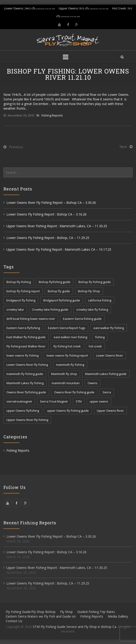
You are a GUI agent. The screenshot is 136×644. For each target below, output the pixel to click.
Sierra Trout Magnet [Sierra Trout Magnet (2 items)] (54, 401)
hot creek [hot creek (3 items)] (95, 346)
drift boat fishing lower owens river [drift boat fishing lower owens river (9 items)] (31, 319)
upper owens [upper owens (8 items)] (99, 401)
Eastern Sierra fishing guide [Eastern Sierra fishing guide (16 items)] (82, 319)
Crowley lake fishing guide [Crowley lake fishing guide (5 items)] (50, 309)
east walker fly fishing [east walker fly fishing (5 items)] (109, 328)
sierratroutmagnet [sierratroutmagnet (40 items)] (19, 401)
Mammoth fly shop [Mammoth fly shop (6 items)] (64, 374)
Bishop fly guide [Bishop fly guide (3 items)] (59, 291)
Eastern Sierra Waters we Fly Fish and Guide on (41, 616)
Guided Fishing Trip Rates (96, 612)
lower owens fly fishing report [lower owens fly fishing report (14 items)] (67, 355)
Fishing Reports (52, 115)
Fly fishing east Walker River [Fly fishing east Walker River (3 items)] (26, 346)
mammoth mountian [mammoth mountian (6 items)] (66, 383)
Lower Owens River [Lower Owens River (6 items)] (110, 355)
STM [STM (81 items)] (79, 401)
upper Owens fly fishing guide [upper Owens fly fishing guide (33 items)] (68, 411)
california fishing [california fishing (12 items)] (100, 300)
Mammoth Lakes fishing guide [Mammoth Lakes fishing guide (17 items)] (106, 374)
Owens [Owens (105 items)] (93, 383)
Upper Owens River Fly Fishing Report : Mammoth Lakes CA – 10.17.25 (59, 249)
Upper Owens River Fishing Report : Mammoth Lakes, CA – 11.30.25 (57, 226)
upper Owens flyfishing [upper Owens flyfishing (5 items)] (23, 411)
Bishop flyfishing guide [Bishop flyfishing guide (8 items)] (55, 282)
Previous (16, 147)
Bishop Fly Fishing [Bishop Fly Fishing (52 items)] (19, 282)
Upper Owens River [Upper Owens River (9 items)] (110, 411)
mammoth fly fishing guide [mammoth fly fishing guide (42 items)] (25, 374)
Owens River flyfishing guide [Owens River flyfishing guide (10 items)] (26, 392)
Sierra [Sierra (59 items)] (107, 392)
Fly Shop (66, 612)
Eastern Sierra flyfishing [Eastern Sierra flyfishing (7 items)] (23, 328)
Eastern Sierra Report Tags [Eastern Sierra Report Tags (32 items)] (67, 328)
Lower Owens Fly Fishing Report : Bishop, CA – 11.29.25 (48, 238)
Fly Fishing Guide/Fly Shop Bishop (31, 612)
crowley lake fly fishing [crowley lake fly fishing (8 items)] (92, 309)
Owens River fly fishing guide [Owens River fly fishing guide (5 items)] (74, 392)
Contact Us (14, 621)
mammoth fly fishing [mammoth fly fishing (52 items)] (70, 365)
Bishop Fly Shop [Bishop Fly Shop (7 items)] (89, 291)
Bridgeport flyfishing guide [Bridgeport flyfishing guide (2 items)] (62, 300)
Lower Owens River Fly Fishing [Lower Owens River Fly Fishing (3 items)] (27, 365)
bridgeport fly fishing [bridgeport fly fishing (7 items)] (21, 300)
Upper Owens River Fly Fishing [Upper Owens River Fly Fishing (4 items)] (27, 420)
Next (123, 147)
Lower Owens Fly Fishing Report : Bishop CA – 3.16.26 (46, 214)
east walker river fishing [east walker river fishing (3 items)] (70, 337)
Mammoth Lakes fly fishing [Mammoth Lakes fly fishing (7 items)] (25, 383)
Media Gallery (118, 616)
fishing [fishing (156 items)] (100, 337)
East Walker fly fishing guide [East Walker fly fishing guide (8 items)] (26, 337)
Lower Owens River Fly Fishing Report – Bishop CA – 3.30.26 (51, 203)
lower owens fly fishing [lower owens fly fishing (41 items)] (22, 355)
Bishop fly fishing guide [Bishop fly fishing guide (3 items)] (95, 282)
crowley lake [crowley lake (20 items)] (15, 309)
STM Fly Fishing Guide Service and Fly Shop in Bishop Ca (75, 627)
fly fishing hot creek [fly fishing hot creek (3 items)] (67, 346)
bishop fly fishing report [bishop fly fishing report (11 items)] (23, 291)
